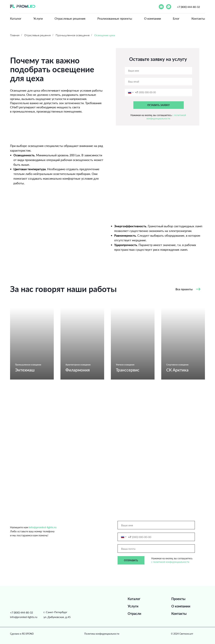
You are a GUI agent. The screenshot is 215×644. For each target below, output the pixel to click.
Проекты (178, 599)
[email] (158, 82)
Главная (15, 35)
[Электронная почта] (161, 7)
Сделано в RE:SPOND (22, 634)
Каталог (16, 18)
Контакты (198, 18)
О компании (153, 18)
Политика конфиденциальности (102, 634)
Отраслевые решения (70, 18)
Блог (176, 18)
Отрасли (134, 613)
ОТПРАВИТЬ (131, 560)
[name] (158, 71)
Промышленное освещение (73, 35)
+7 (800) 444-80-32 (188, 7)
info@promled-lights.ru (24, 617)
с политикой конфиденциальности (170, 562)
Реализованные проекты (115, 18)
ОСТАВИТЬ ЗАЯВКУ (158, 105)
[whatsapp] (169, 7)
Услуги (38, 18)
